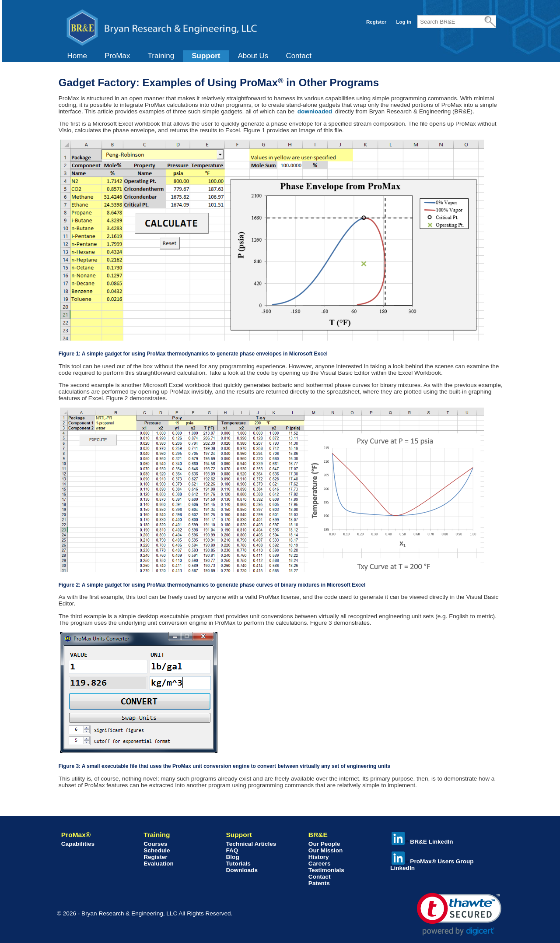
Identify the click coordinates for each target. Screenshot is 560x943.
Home (77, 56)
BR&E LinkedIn (422, 842)
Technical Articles (251, 844)
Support (206, 56)
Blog (232, 857)
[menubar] (189, 56)
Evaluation (159, 864)
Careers (320, 864)
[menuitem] (77, 56)
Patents (319, 883)
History (319, 857)
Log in (404, 22)
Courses (155, 844)
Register (376, 22)
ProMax (117, 56)
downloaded (316, 111)
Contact (299, 56)
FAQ (232, 850)
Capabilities (78, 844)
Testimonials (326, 870)
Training (161, 56)
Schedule (157, 850)
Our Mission (326, 850)
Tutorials (238, 864)
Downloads (242, 870)
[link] (459, 914)
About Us (253, 56)
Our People (324, 844)
